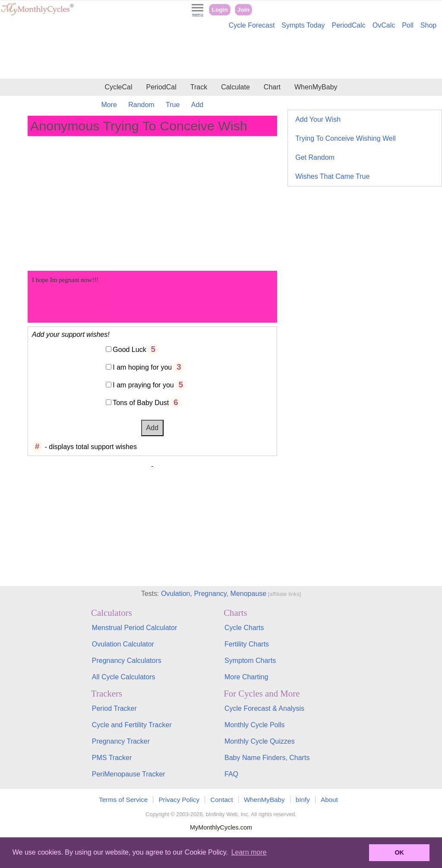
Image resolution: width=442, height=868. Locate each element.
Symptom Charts (250, 661)
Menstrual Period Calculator (134, 628)
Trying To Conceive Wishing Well (346, 138)
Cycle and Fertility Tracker (132, 725)
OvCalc (384, 25)
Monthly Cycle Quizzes (260, 741)
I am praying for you (143, 385)
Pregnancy (210, 594)
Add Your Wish (318, 119)
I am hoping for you (142, 367)
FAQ (231, 774)
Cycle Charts (244, 628)
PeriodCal (161, 87)
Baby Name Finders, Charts (267, 758)
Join (243, 10)
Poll (408, 25)
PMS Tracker (112, 758)
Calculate (235, 87)
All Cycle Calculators (124, 677)
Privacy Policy (179, 800)
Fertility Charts (247, 644)
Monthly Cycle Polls (255, 725)
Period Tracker (114, 708)
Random (141, 105)
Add (197, 105)
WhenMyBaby (316, 87)
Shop (428, 25)
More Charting (246, 677)
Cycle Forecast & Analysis (264, 708)
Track (199, 87)
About (329, 800)
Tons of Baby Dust (141, 403)
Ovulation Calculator (123, 644)
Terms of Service (123, 800)
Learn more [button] (249, 852)
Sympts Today (303, 25)
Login (220, 10)
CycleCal (118, 87)
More (109, 105)
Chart (272, 87)
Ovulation (176, 594)
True (173, 105)
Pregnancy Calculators (127, 661)
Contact (221, 800)
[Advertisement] (221, 55)
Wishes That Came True (332, 176)
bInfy (303, 800)
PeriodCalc (349, 25)
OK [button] (399, 852)
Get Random (315, 157)
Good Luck (129, 350)
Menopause (249, 594)
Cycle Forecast (252, 25)
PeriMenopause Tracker (129, 774)
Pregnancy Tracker (121, 741)
